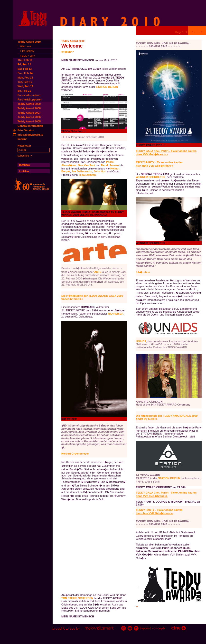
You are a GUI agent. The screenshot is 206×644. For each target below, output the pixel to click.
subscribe (25, 156)
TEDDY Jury (27, 56)
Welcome (26, 46)
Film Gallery (27, 51)
